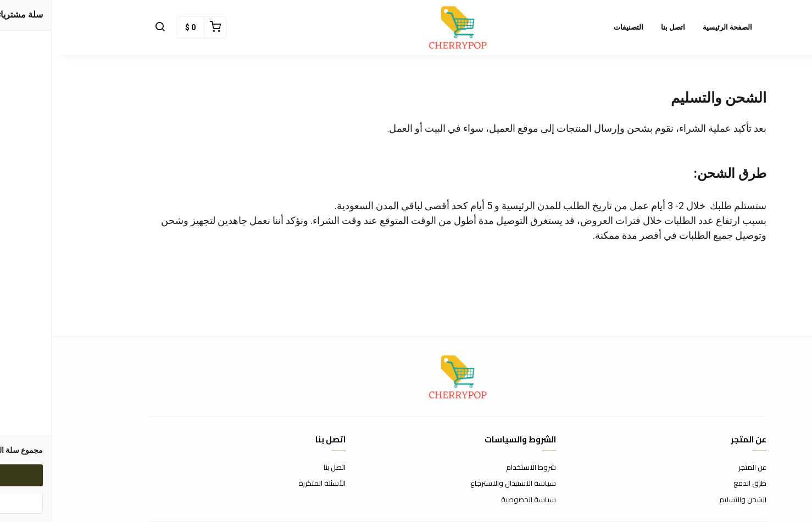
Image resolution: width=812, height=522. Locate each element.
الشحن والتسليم (691, 500)
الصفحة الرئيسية (676, 27)
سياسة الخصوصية (477, 500)
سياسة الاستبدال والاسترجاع (461, 484)
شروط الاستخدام (479, 468)
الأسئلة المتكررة (270, 484)
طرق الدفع (698, 484)
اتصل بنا (621, 27)
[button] (108, 27)
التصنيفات (577, 27)
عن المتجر (701, 468)
